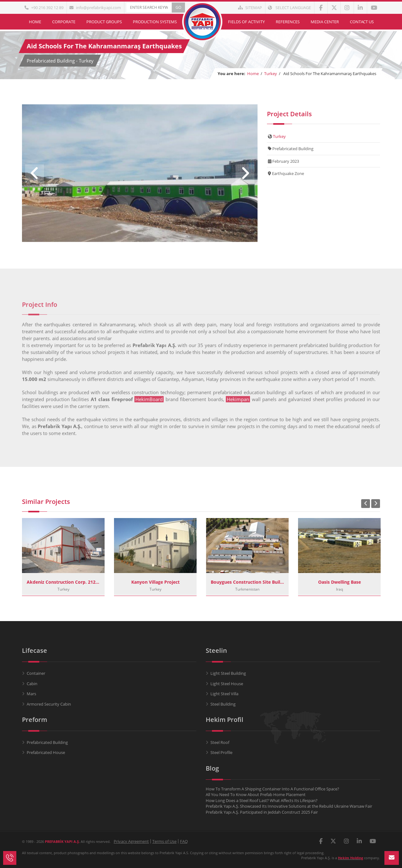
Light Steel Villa (224, 694)
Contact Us (362, 22)
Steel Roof (220, 742)
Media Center (325, 22)
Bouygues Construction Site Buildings (247, 582)
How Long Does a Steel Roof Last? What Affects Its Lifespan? (262, 800)
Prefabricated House (46, 752)
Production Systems (155, 22)
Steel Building (223, 704)
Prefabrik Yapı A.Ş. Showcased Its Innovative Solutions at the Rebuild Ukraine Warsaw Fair (289, 806)
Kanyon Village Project (155, 582)
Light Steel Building (228, 673)
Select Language (289, 8)
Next (245, 174)
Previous (35, 174)
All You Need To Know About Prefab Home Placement (256, 794)
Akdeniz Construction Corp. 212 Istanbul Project (63, 582)
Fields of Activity (246, 22)
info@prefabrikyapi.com (95, 8)
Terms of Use (164, 841)
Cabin (32, 684)
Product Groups (104, 22)
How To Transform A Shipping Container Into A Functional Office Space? (272, 789)
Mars (31, 694)
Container (36, 673)
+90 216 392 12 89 (44, 8)
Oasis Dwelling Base (340, 582)
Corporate (64, 22)
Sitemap (250, 8)
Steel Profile (221, 752)
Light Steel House (227, 684)
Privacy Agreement (131, 841)
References (288, 22)
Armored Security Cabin (49, 704)
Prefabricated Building (47, 742)
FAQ (184, 841)
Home (35, 22)
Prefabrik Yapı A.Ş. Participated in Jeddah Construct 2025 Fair (262, 812)
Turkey (271, 74)
